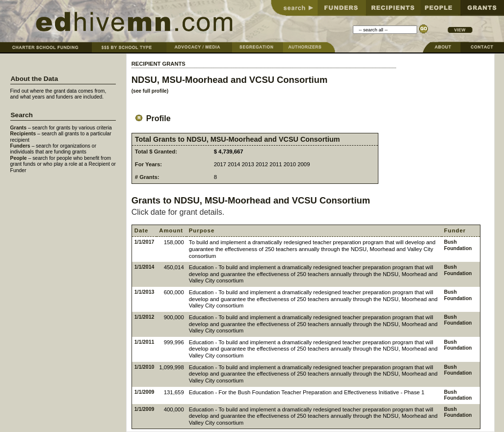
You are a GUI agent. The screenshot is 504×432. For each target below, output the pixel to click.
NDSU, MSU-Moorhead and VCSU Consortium (230, 80)
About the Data (35, 79)
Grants (19, 128)
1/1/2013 (144, 292)
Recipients (23, 134)
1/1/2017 (144, 242)
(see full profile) (150, 91)
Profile (151, 118)
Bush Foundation (458, 245)
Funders (20, 146)
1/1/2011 (144, 342)
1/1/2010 (144, 367)
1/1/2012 (144, 317)
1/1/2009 (144, 392)
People (19, 158)
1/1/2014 (144, 267)
